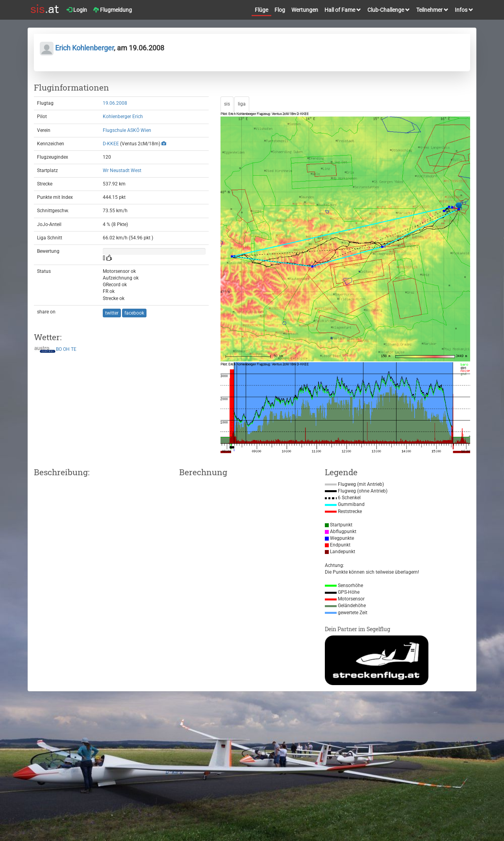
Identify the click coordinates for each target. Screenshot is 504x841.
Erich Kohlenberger (77, 48)
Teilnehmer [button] (432, 10)
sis (227, 104)
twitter (112, 313)
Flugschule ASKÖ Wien (127, 130)
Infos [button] (464, 10)
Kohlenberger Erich (123, 117)
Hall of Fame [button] (343, 10)
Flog (280, 10)
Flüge (261, 10)
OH (66, 350)
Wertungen (305, 10)
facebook (134, 313)
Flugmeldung (113, 10)
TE (74, 350)
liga (242, 104)
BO (59, 350)
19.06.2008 (115, 103)
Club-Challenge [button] (389, 10)
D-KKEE (111, 144)
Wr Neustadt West (122, 170)
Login (77, 10)
